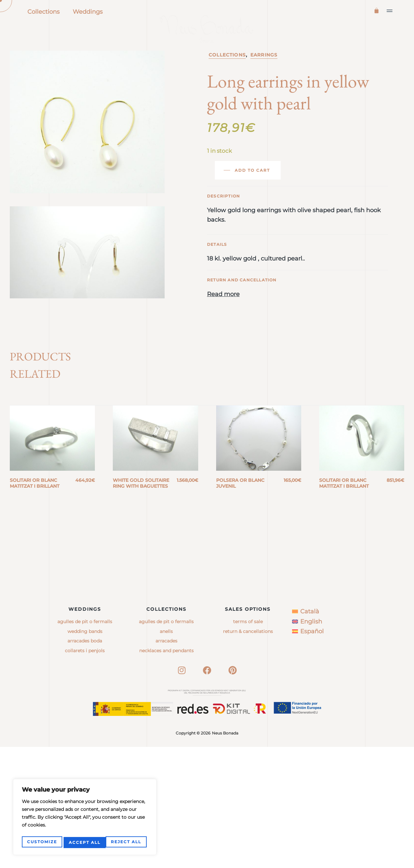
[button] (390, 11)
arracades (166, 762)
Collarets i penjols (85, 772)
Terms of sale (248, 743)
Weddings (88, 12)
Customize (42, 842)
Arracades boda (85, 762)
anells (166, 752)
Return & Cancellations (248, 752)
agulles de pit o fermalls (166, 743)
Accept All (127, 842)
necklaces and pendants (166, 772)
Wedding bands (85, 752)
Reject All (84, 842)
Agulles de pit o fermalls (85, 743)
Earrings (264, 83)
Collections (44, 12)
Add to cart (252, 198)
